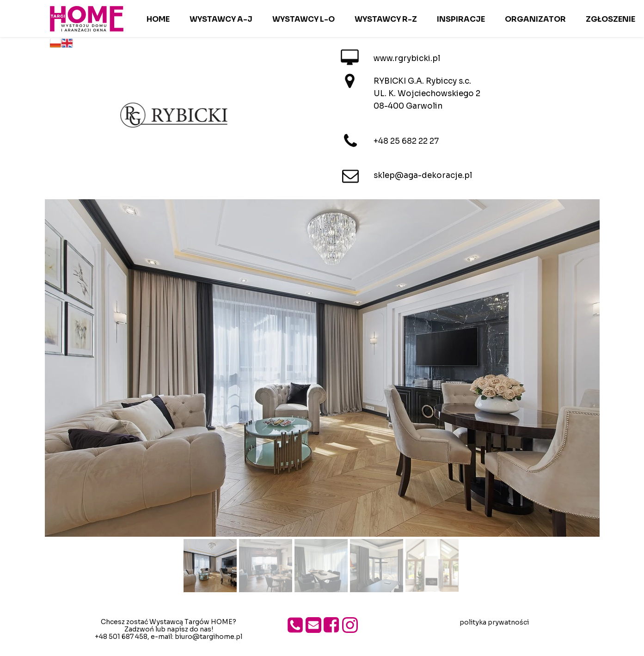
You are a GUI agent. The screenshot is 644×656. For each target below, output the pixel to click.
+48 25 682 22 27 (406, 141)
